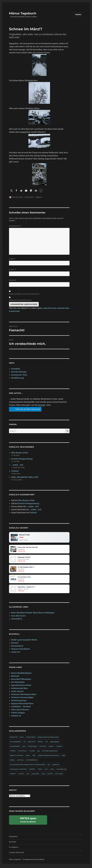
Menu (78, 15)
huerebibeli (15, 748)
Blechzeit (15, 678)
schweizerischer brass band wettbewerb (27, 767)
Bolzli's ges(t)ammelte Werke (24, 642)
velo (52, 771)
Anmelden (16, 369)
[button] (11, 191)
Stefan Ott (16, 654)
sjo (49, 767)
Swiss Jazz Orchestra (20, 712)
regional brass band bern (49, 758)
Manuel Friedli (17, 197)
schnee (20, 762)
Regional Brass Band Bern (22, 706)
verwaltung (61, 771)
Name (12, 259)
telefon (32, 771)
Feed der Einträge (19, 372)
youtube (35, 776)
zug (43, 776)
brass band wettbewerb (48, 739)
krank (51, 748)
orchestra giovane (19, 703)
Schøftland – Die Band (21, 709)
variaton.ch (16, 718)
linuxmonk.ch (17, 648)
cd (24, 744)
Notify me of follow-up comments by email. (24, 294)
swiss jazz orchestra (18, 771)
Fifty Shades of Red (19, 453)
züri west (59, 776)
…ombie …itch (17, 465)
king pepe (33, 748)
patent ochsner (17, 758)
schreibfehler (32, 762)
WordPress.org (18, 378)
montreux (22, 753)
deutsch (32, 744)
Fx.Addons (14, 849)
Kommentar (15, 226)
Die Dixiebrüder (18, 684)
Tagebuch (39, 197)
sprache (56, 767)
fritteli (22, 538)
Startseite (13, 839)
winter (21, 776)
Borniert (15, 645)
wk (28, 776)
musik (32, 753)
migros (59, 748)
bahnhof (14, 739)
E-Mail (13, 270)
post (28, 758)
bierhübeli (31, 739)
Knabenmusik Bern (20, 690)
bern (22, 739)
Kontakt (42, 405)
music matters (17, 693)
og (38, 753)
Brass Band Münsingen (21, 681)
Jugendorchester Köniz (21, 687)
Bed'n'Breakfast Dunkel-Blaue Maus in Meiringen (33, 615)
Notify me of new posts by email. (20, 300)
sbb (64, 758)
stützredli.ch (17, 621)
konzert (43, 748)
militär (13, 753)
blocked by (28, 822)
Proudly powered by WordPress (34, 862)
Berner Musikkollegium (21, 675)
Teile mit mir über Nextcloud (25, 409)
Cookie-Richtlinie (17, 855)
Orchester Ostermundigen (22, 700)
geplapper (55, 744)
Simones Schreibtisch (21, 651)
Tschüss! (15, 471)
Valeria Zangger (18, 715)
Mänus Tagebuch (23, 13)
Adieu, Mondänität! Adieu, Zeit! (25, 477)
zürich (50, 776)
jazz (24, 748)
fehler (40, 744)
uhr (46, 771)
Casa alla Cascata (18, 618)
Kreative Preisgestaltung (22, 459)
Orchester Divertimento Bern (24, 696)
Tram (40, 771)
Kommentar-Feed (19, 375)
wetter (13, 776)
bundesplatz (15, 744)
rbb (34, 758)
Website (13, 280)
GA (47, 744)
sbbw (12, 762)
